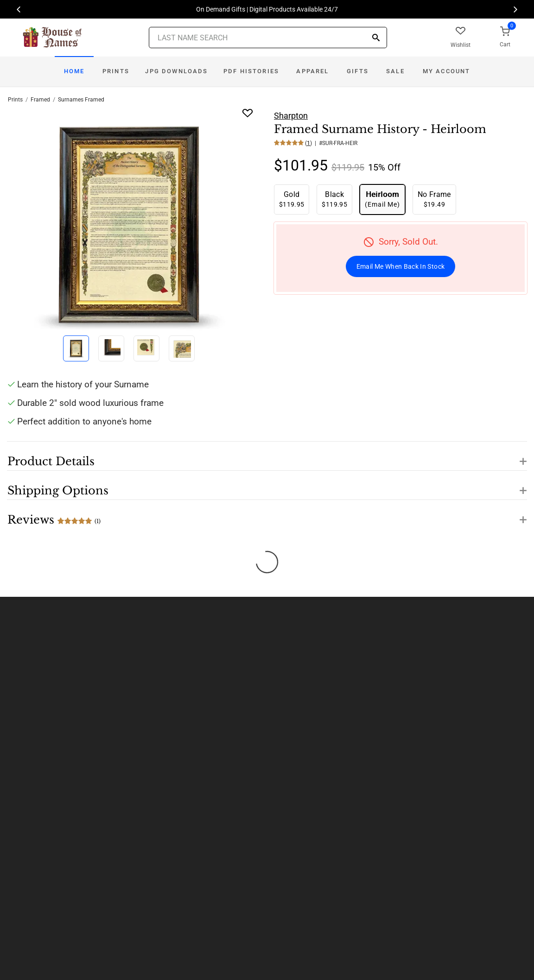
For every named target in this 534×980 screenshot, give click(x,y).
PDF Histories (251, 71)
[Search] (376, 38)
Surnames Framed (81, 100)
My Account (447, 71)
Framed (40, 100)
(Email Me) (382, 199)
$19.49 (434, 199)
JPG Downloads (176, 71)
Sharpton (291, 116)
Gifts (358, 71)
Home (74, 71)
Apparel (312, 71)
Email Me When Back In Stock (400, 266)
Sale (395, 71)
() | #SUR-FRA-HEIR (331, 143)
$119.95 (292, 199)
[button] (267, 456)
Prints (116, 71)
